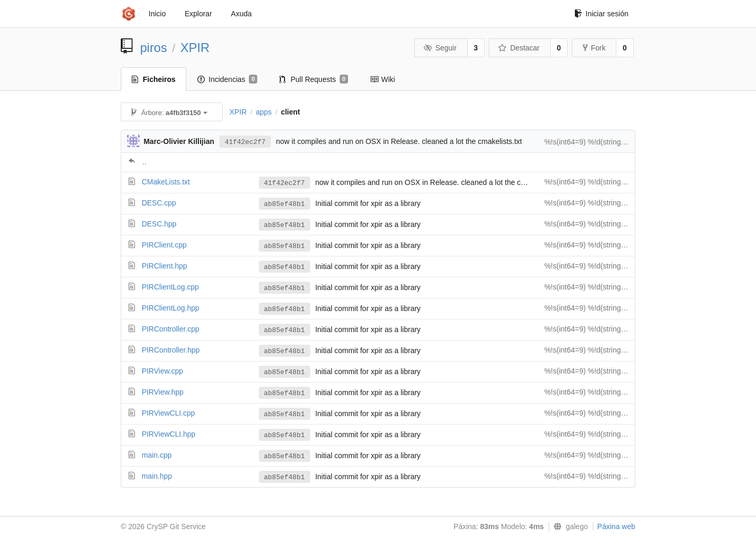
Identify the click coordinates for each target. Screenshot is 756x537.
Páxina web (616, 526)
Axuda (241, 14)
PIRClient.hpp (164, 266)
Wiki (382, 79)
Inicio (157, 14)
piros (154, 48)
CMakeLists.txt (166, 182)
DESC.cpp (159, 203)
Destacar (519, 48)
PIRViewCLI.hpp (169, 434)
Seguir (440, 48)
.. (144, 162)
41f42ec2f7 (245, 142)
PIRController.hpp (171, 350)
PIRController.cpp (171, 329)
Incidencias (227, 79)
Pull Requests (314, 79)
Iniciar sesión (601, 14)
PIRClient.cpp (164, 245)
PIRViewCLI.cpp (168, 413)
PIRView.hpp (163, 392)
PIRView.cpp (162, 371)
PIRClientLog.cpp (170, 287)
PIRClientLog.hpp (171, 308)
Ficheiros (154, 79)
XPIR (195, 48)
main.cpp (157, 455)
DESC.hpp (159, 224)
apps (264, 112)
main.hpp (157, 476)
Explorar (198, 14)
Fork (594, 48)
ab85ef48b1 (285, 204)
